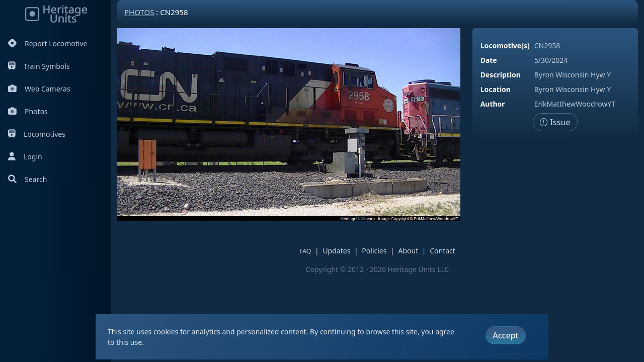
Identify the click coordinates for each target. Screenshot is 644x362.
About (408, 251)
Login (25, 157)
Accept (505, 335)
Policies (374, 251)
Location (496, 89)
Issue (555, 122)
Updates (336, 251)
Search (27, 179)
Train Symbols (39, 66)
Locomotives (37, 134)
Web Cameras (39, 89)
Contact (442, 251)
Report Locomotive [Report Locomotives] (48, 43)
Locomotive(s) (505, 46)
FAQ (305, 251)
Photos (28, 111)
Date (489, 60)
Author (493, 104)
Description (501, 75)
